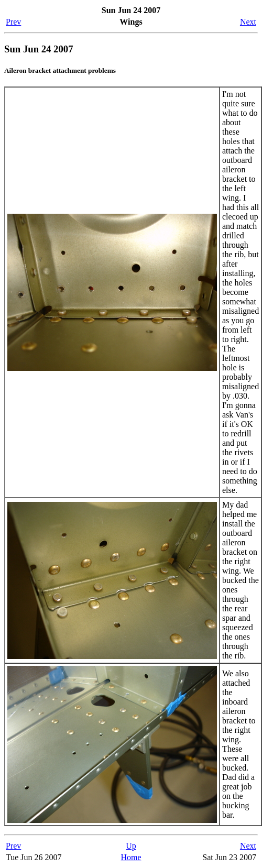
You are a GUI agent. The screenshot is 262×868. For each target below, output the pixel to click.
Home (131, 857)
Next (248, 22)
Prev (13, 22)
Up (131, 846)
